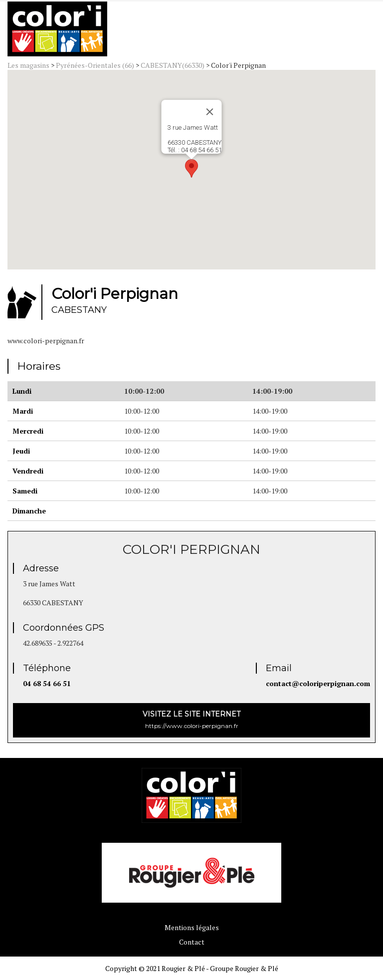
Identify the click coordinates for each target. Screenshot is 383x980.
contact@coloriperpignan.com (318, 683)
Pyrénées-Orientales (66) (95, 65)
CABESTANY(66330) (173, 65)
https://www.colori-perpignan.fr (191, 720)
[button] (191, 168)
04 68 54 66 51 (47, 683)
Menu (347, 31)
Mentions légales (192, 927)
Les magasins (28, 65)
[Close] (210, 112)
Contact (192, 942)
